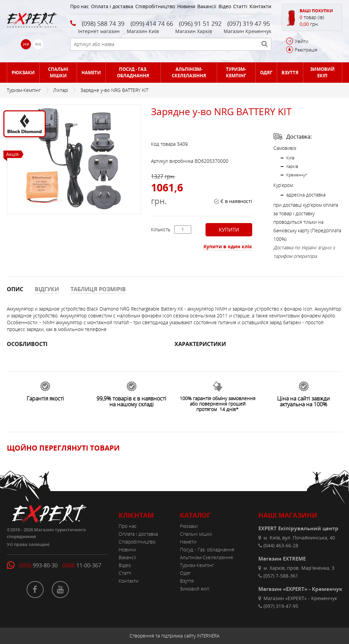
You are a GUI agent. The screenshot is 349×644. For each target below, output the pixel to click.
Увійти (302, 41)
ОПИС (15, 289)
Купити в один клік (228, 246)
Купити (229, 230)
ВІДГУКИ (47, 289)
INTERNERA (208, 636)
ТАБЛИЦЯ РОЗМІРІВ (98, 289)
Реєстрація (306, 50)
